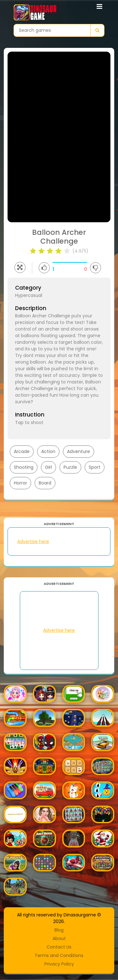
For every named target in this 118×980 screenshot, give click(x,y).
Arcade (22, 451)
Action (48, 451)
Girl (48, 467)
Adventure (79, 451)
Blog (59, 930)
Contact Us (59, 947)
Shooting (24, 467)
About (59, 938)
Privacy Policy (59, 964)
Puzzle (70, 467)
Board (45, 483)
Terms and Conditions (59, 955)
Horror (20, 483)
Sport (95, 467)
